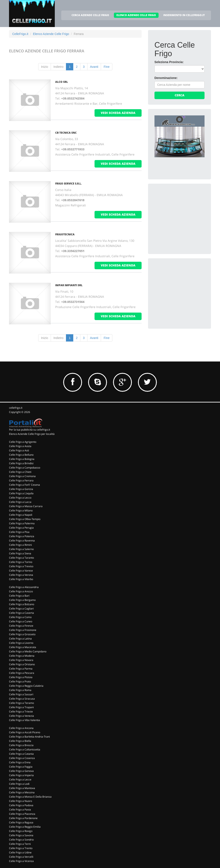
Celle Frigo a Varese (21, 571)
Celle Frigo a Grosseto (22, 634)
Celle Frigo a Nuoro (21, 801)
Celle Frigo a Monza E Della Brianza (30, 797)
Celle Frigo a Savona (21, 835)
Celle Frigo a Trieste (21, 711)
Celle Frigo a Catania (21, 754)
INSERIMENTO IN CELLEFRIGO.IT (184, 15)
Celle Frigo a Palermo (22, 523)
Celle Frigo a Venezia (21, 716)
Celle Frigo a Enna (20, 762)
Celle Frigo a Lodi (19, 784)
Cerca (180, 95)
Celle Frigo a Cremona (22, 476)
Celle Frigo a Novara (21, 660)
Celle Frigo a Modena (22, 656)
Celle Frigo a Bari (19, 596)
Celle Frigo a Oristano (22, 664)
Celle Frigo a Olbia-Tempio (25, 519)
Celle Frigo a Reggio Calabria (26, 686)
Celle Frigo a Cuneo (21, 621)
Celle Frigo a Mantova (22, 788)
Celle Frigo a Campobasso (25, 468)
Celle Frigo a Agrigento (23, 442)
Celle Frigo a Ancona (21, 728)
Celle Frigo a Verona (21, 575)
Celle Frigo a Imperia (21, 775)
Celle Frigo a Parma (21, 669)
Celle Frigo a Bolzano (22, 604)
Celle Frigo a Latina (20, 639)
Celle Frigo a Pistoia (21, 677)
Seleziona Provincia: (169, 62)
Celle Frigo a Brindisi (21, 463)
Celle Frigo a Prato (20, 681)
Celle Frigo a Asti (19, 450)
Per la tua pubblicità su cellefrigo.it (30, 430)
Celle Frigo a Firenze (21, 626)
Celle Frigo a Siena (20, 553)
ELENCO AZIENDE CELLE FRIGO (136, 15)
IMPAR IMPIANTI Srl (69, 285)
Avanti (94, 67)
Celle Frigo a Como (20, 617)
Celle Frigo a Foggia (21, 767)
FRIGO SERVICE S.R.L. (68, 184)
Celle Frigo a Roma (20, 690)
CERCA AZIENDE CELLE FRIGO (90, 15)
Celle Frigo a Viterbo (21, 579)
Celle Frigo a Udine (20, 852)
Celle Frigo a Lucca (20, 502)
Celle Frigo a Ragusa (21, 822)
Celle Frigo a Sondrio (21, 840)
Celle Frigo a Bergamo (22, 600)
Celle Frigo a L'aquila (21, 493)
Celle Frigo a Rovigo (21, 831)
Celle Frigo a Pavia (20, 810)
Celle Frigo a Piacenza (22, 814)
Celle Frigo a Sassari (21, 694)
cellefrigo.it (16, 408)
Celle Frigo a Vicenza (21, 861)
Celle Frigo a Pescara (22, 673)
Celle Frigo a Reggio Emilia (25, 827)
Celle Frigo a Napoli (21, 515)
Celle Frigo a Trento (21, 848)
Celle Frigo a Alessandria (24, 587)
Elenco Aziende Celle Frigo (51, 34)
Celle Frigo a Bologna (22, 459)
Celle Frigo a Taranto (21, 558)
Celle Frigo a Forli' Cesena (24, 485)
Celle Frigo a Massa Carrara (26, 506)
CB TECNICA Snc (66, 133)
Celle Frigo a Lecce (20, 780)
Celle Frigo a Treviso (21, 566)
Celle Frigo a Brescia (21, 745)
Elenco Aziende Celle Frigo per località (32, 434)
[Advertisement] (187, 217)
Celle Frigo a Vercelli (21, 857)
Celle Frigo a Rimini (20, 545)
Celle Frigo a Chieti (20, 472)
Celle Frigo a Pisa (19, 532)
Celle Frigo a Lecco (20, 498)
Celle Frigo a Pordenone (23, 818)
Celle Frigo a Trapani (21, 707)
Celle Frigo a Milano (21, 510)
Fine (106, 67)
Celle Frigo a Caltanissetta (25, 749)
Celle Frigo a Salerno (21, 549)
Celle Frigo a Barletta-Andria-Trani (29, 737)
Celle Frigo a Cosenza (22, 758)
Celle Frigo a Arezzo (21, 591)
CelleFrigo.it (20, 34)
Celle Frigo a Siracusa (22, 699)
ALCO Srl (62, 82)
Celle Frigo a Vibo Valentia (24, 720)
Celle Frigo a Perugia (21, 528)
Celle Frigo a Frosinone (23, 630)
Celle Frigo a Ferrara (21, 480)
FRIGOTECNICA (65, 234)
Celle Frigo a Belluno (21, 455)
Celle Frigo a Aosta (20, 446)
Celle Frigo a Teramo (21, 703)
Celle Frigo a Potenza (22, 536)
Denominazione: (166, 78)
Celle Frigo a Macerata (23, 647)
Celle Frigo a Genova (21, 771)
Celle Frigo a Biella (20, 741)
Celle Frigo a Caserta (21, 613)
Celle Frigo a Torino (21, 562)
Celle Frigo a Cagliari (21, 609)
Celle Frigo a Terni (20, 844)
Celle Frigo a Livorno (21, 643)
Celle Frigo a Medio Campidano (28, 651)
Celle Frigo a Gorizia (21, 489)
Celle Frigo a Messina (22, 792)
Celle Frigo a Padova (21, 805)
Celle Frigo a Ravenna (22, 541)
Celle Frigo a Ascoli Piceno (25, 732)
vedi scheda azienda (118, 113)
